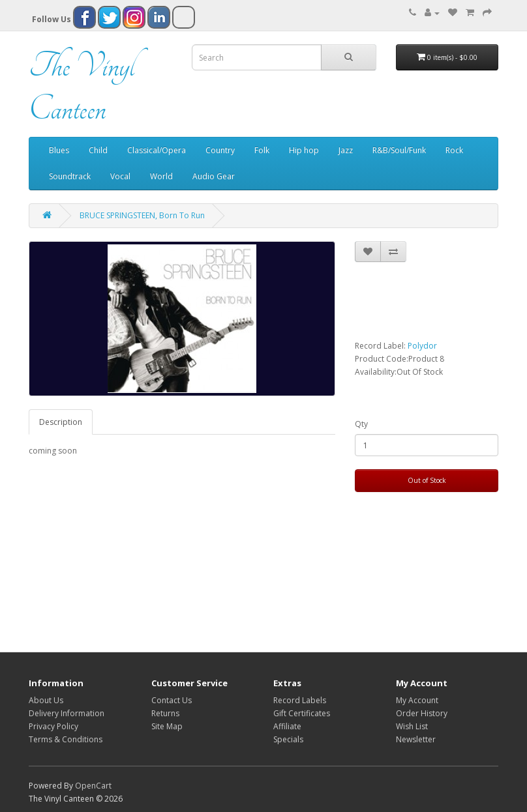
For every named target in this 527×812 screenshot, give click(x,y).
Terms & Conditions (66, 739)
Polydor (422, 346)
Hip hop (304, 150)
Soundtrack (70, 176)
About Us (46, 700)
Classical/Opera (157, 150)
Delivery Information (67, 713)
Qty (361, 424)
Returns (165, 713)
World (161, 176)
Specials (288, 739)
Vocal (120, 176)
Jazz (346, 150)
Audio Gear (214, 176)
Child (98, 150)
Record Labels (300, 700)
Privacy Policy (53, 726)
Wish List (412, 726)
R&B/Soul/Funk (399, 150)
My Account (417, 700)
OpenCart (93, 786)
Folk (262, 150)
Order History (422, 713)
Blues (59, 150)
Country (220, 150)
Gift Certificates (302, 713)
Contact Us (172, 700)
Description (61, 422)
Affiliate (287, 726)
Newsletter (416, 739)
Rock (454, 150)
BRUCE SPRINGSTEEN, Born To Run (142, 215)
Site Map (167, 726)
